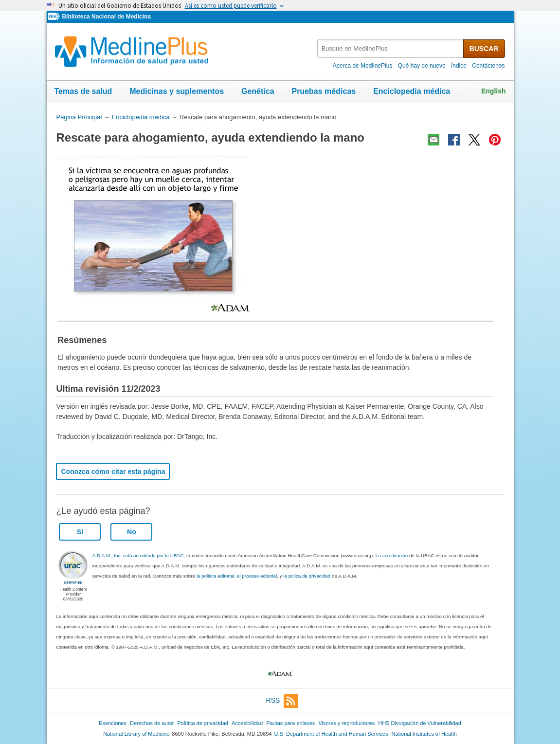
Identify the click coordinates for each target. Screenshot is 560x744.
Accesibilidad (247, 723)
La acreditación (392, 555)
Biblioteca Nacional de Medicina (106, 17)
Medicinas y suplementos (177, 91)
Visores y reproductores (346, 723)
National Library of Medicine (136, 734)
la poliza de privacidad (307, 576)
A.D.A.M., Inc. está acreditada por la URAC (138, 555)
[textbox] (391, 48)
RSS (282, 701)
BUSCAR (484, 49)
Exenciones (113, 723)
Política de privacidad (202, 723)
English (494, 91)
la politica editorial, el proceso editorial (237, 576)
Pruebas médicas (324, 91)
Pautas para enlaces (290, 723)
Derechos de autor (152, 723)
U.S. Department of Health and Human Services (331, 734)
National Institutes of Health (424, 734)
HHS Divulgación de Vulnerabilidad (420, 723)
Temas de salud (83, 91)
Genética (258, 91)
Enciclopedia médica (412, 91)
